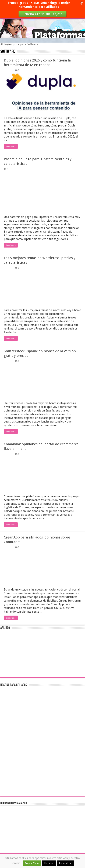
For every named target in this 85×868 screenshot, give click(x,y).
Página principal (12, 44)
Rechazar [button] (49, 863)
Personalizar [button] (65, 863)
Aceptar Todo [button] (32, 863)
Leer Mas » (11, 146)
